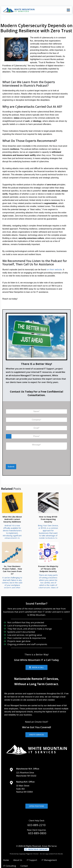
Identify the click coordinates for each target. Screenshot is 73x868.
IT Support (32, 850)
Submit (11, 467)
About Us (18, 850)
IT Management (49, 850)
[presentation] (19, 461)
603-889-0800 (37, 823)
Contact (24, 856)
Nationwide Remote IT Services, (36, 669)
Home (6, 850)
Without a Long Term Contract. (36, 674)
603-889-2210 (37, 815)
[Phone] (37, 436)
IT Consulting (10, 856)
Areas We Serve (49, 836)
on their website (54, 270)
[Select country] (9, 436)
